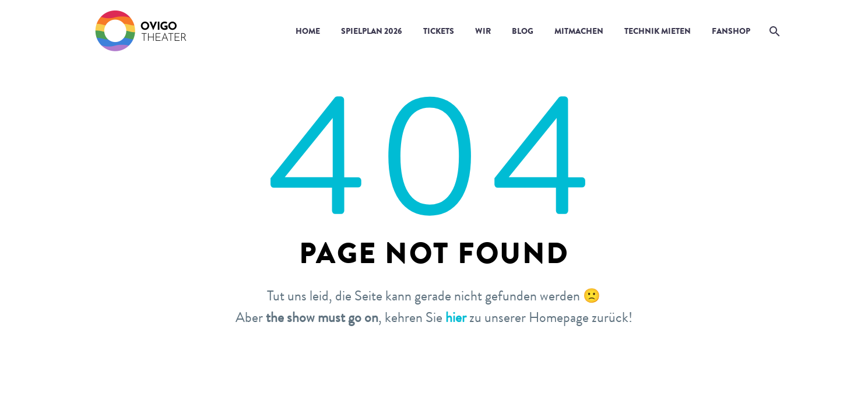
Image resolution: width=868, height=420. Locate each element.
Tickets (439, 31)
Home (308, 31)
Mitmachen (579, 31)
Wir (483, 31)
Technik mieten (658, 31)
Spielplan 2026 (372, 31)
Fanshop (731, 31)
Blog (523, 31)
